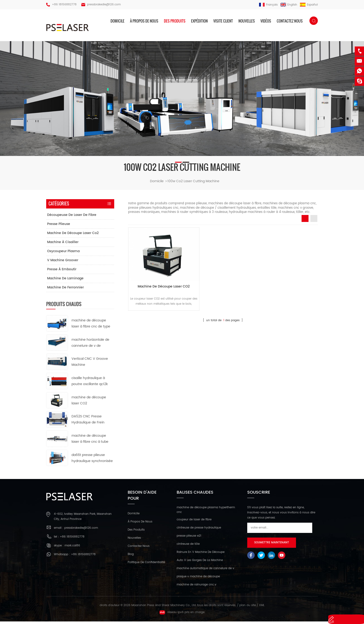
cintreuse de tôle (188, 546)
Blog (131, 556)
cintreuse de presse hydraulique (199, 530)
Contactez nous (290, 21)
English (289, 5)
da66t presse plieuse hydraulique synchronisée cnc (92, 461)
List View (314, 221)
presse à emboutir (62, 272)
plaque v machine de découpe (198, 579)
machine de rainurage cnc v (197, 587)
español (309, 5)
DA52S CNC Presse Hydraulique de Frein (88, 422)
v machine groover (63, 262)
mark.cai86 (72, 548)
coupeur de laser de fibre (194, 522)
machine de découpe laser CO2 (158, 282)
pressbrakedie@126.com (104, 5)
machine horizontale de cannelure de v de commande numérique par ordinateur (90, 345)
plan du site (248, 608)
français (268, 5)
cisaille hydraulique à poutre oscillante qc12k (90, 383)
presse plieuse (59, 226)
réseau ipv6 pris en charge (182, 615)
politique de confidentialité (146, 565)
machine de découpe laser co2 (73, 235)
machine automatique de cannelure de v (205, 571)
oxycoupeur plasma (63, 253)
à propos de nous (144, 21)
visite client (223, 21)
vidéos (266, 21)
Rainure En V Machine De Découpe (201, 555)
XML (262, 608)
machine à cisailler (63, 244)
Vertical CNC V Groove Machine (90, 364)
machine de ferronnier (65, 290)
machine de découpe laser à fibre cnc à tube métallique (90, 441)
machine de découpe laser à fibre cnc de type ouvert (91, 326)
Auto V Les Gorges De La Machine (200, 563)
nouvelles (247, 21)
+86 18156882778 (64, 5)
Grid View (305, 221)
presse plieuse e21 (189, 538)
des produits (175, 21)
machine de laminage (65, 281)
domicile (117, 21)
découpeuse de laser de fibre (72, 217)
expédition (199, 21)
